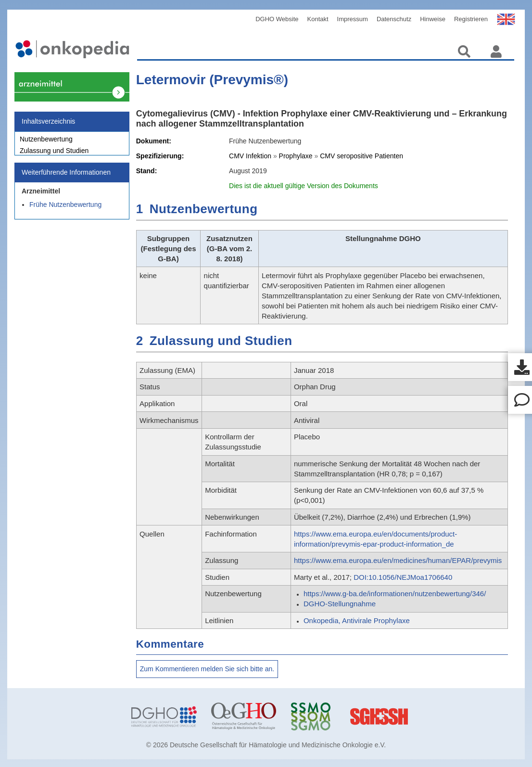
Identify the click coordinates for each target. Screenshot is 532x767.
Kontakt (318, 19)
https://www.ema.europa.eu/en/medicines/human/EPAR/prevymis (398, 560)
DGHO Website (277, 19)
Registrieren (471, 19)
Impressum (353, 19)
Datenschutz (394, 19)
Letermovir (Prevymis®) (212, 80)
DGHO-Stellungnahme (340, 604)
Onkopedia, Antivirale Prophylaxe (357, 620)
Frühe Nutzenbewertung (65, 210)
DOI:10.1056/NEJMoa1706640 (403, 577)
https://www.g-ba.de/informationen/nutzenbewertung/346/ (395, 594)
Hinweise (433, 19)
